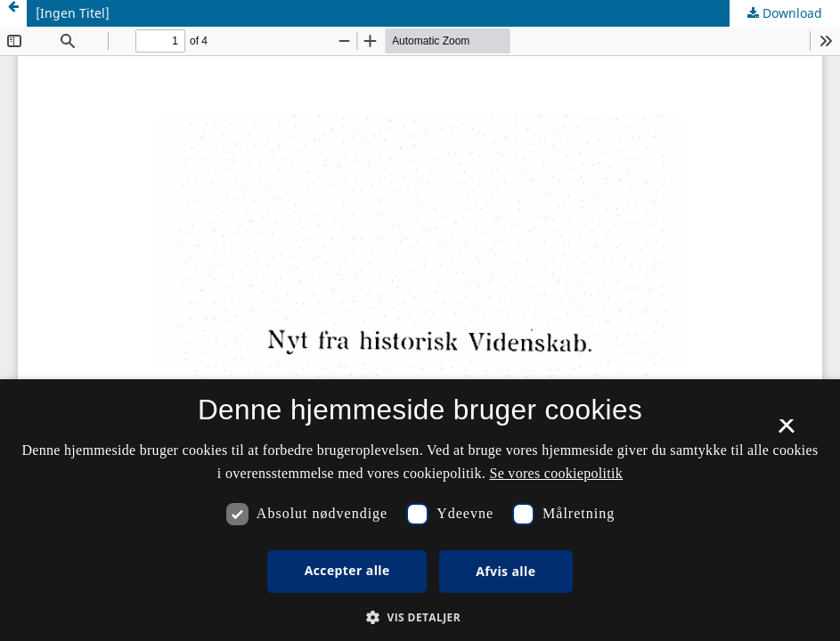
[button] (420, 617)
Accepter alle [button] (347, 570)
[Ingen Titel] (73, 13)
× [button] (786, 432)
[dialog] (420, 510)
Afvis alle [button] (506, 571)
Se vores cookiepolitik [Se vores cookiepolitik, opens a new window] (556, 473)
